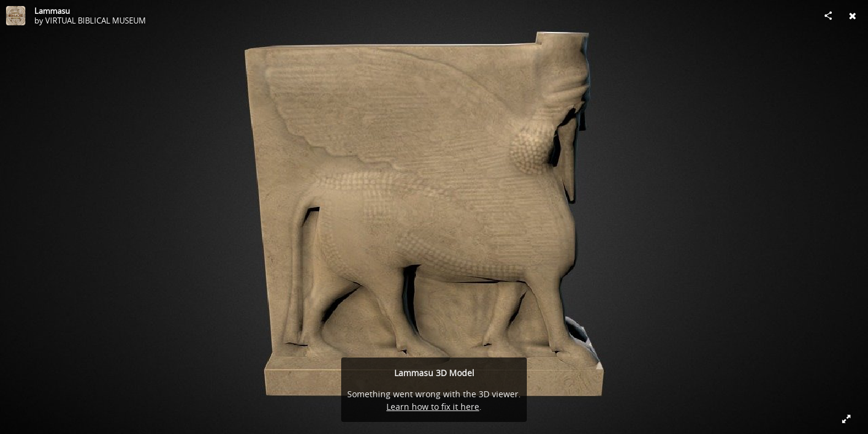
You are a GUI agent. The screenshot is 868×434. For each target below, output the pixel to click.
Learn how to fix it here (433, 407)
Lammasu (52, 11)
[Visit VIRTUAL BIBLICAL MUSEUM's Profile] (16, 16)
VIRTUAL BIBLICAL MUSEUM (96, 20)
